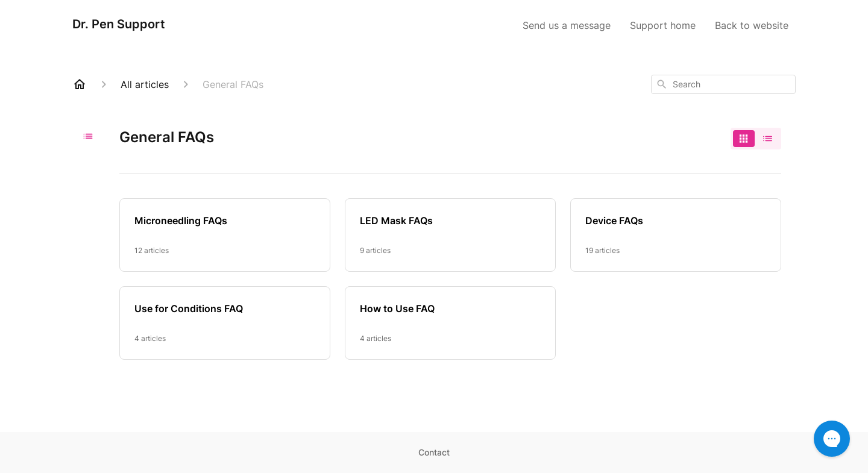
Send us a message (567, 25)
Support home (663, 25)
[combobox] (723, 84)
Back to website (752, 25)
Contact (434, 452)
